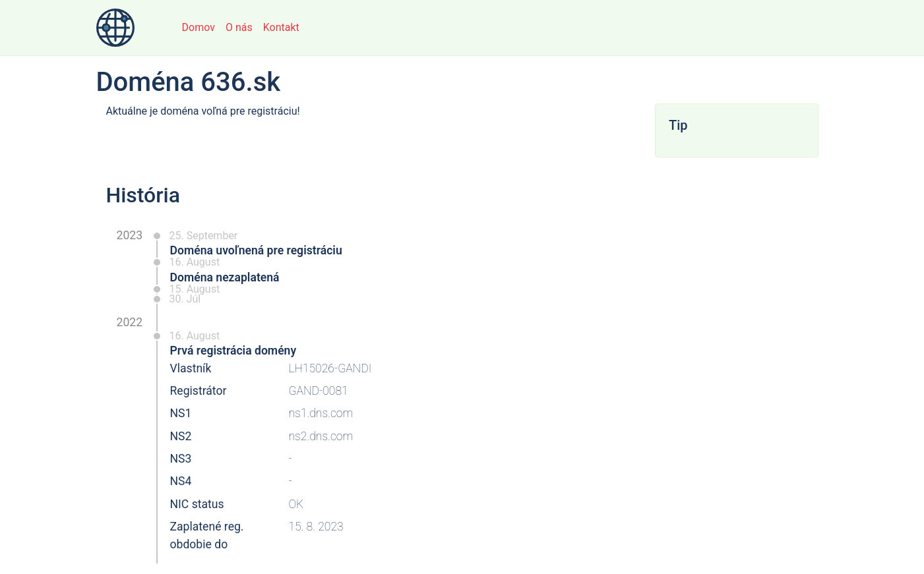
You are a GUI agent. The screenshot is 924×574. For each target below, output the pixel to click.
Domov (199, 27)
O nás (239, 27)
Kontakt (281, 27)
